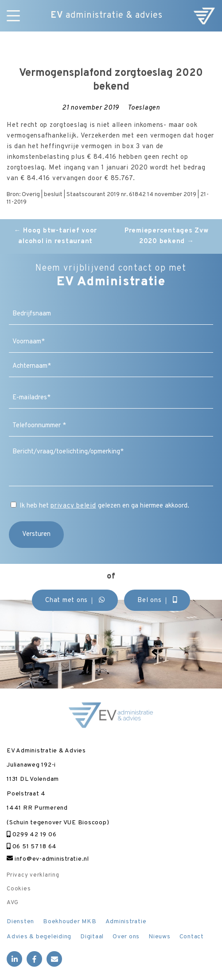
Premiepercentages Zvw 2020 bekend (167, 236)
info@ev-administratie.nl (48, 859)
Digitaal (92, 937)
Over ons (126, 937)
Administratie (126, 922)
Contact (192, 937)
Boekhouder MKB (70, 922)
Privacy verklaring (33, 875)
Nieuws (160, 937)
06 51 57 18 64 (32, 847)
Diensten (20, 922)
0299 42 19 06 (31, 835)
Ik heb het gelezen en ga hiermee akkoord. (104, 506)
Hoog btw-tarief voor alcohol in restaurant (56, 236)
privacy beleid (73, 506)
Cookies (19, 889)
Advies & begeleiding (39, 937)
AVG (12, 903)
